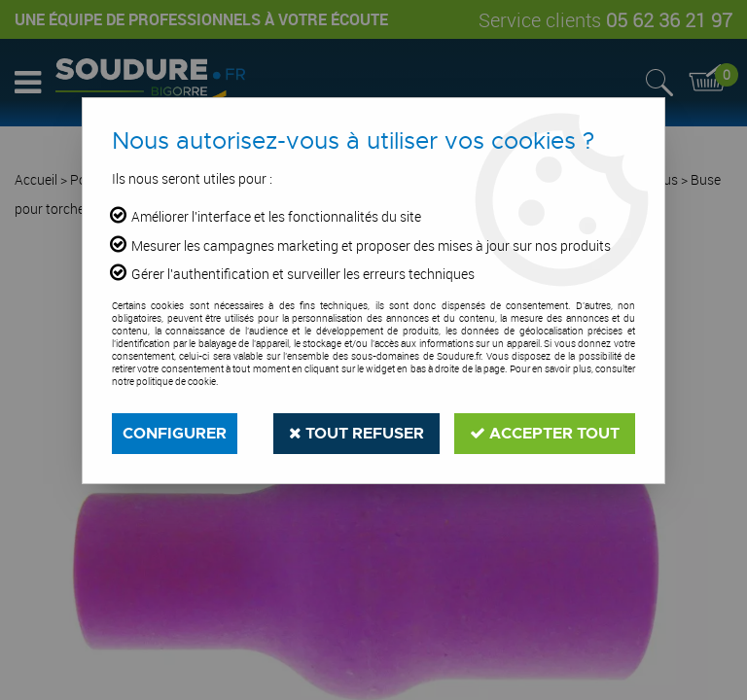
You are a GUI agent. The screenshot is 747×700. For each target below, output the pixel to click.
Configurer (175, 433)
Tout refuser (356, 433)
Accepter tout (545, 433)
